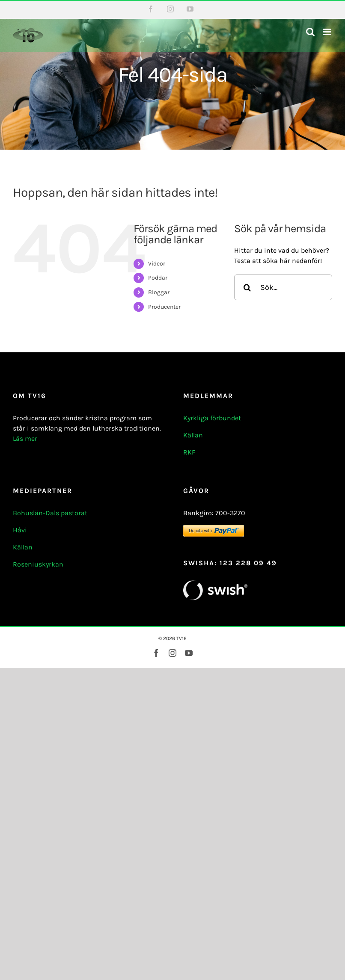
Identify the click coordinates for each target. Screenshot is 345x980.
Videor (157, 264)
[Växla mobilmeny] (328, 32)
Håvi (20, 530)
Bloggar (159, 292)
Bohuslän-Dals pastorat (50, 513)
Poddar (158, 278)
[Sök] (247, 287)
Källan (193, 435)
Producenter (164, 307)
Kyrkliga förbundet (212, 418)
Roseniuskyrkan (38, 564)
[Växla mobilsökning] (310, 32)
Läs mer (25, 438)
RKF (189, 452)
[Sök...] (283, 287)
